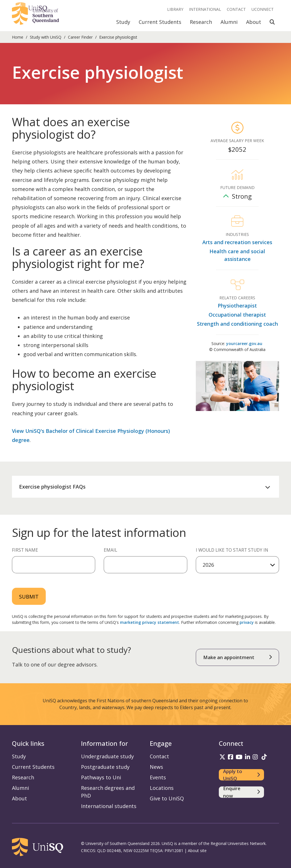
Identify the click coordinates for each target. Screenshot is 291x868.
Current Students (160, 22)
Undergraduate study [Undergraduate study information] (107, 756)
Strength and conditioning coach (237, 324)
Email (110, 550)
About (254, 22)
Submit (29, 597)
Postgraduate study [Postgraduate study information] (105, 767)
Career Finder (80, 37)
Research (201, 22)
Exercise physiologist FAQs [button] (52, 487)
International (205, 9)
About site (197, 851)
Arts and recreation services (237, 242)
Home (18, 37)
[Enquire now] (241, 792)
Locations (162, 788)
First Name (25, 550)
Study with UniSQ (46, 37)
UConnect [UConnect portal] (263, 9)
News (156, 767)
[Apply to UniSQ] (241, 775)
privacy (247, 622)
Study (123, 22)
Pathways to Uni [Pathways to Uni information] (101, 777)
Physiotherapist (237, 306)
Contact (236, 9)
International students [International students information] (109, 806)
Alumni (229, 22)
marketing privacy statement (149, 622)
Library (175, 9)
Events (158, 777)
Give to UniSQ (167, 798)
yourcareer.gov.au (244, 343)
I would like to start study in (232, 550)
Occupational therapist (237, 315)
